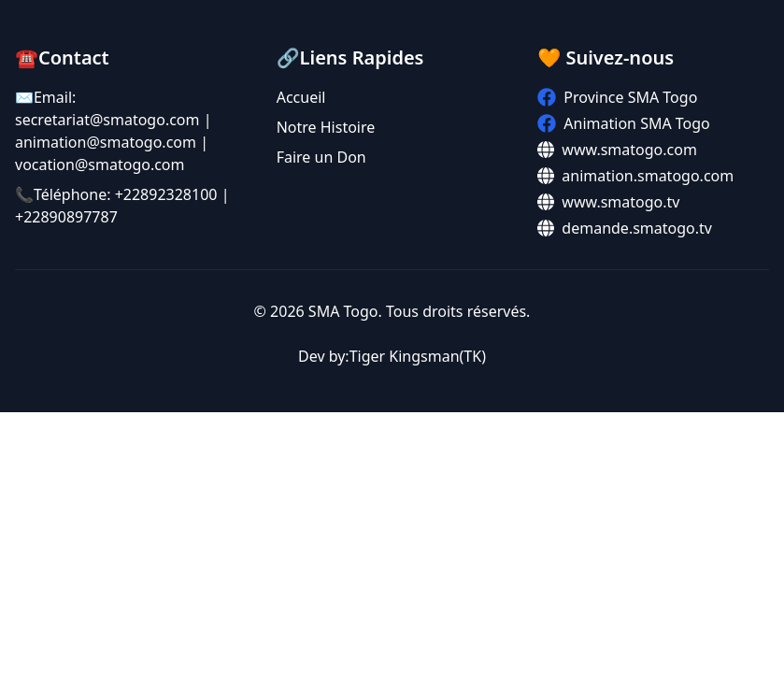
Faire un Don (321, 157)
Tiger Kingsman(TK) (418, 356)
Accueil (301, 97)
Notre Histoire (326, 127)
